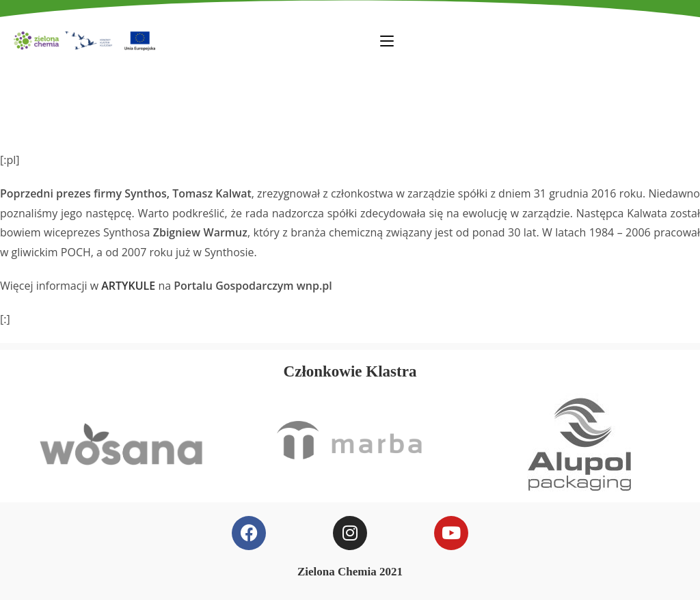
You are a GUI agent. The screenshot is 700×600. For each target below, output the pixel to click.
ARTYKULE (128, 286)
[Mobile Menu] (387, 40)
